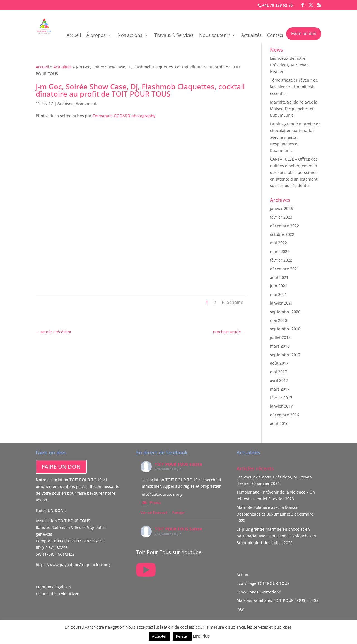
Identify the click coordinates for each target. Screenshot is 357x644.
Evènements (87, 103)
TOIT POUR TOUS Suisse (178, 464)
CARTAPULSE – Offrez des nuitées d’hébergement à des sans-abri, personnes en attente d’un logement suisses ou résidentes (294, 172)
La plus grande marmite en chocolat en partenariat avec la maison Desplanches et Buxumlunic (295, 137)
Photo (151, 503)
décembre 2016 (284, 415)
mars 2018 (280, 346)
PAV (240, 609)
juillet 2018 (280, 337)
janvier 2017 (281, 406)
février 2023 (281, 217)
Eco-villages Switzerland (259, 592)
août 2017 (279, 363)
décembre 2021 (284, 269)
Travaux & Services (174, 35)
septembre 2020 (285, 312)
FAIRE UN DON (61, 467)
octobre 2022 (282, 234)
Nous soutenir (217, 35)
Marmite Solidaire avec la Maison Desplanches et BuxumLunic (294, 109)
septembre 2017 (285, 355)
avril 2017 (279, 380)
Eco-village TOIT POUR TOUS (263, 583)
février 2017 (281, 398)
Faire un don (304, 34)
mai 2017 (278, 372)
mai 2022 (278, 243)
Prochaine (232, 302)
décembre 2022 (284, 226)
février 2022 (281, 260)
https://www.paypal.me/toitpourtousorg (73, 565)
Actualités (251, 35)
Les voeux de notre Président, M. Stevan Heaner (289, 65)
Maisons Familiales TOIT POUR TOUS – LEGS (278, 600)
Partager (179, 512)
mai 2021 (278, 294)
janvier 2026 (281, 208)
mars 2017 (280, 389)
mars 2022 (280, 251)
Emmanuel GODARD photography (124, 116)
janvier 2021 (281, 303)
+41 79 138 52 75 (277, 5)
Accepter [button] (159, 636)
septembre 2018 (285, 329)
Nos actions (133, 35)
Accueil (74, 35)
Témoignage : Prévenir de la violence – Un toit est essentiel (294, 87)
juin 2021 (279, 286)
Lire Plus (201, 636)
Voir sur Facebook (154, 512)
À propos (99, 35)
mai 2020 (278, 320)
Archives (65, 103)
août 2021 (279, 277)
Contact (275, 35)
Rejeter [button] (182, 636)
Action (242, 575)
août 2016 (279, 423)
